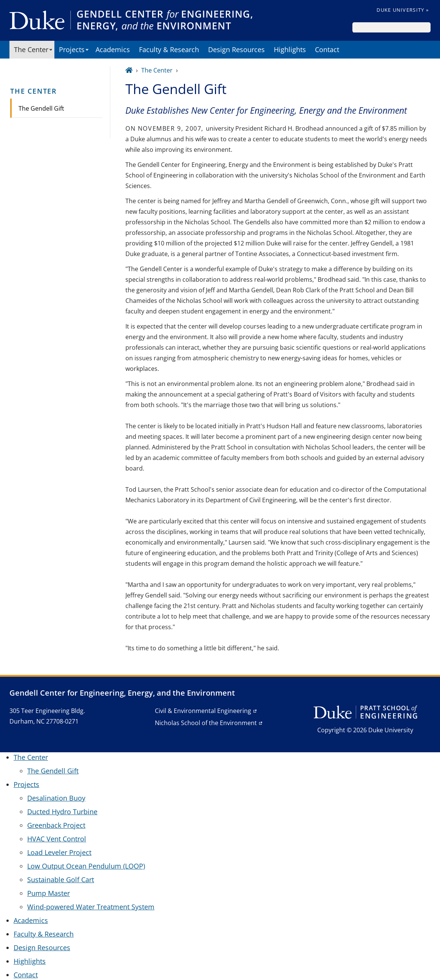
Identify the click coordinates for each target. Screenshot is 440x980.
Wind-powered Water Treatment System (91, 907)
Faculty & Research (169, 49)
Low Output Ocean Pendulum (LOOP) (86, 866)
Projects (72, 49)
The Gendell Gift (41, 108)
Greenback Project (56, 825)
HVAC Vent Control (57, 839)
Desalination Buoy (56, 798)
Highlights (290, 49)
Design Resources (236, 49)
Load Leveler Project (59, 852)
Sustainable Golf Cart (61, 880)
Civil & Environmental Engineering (203, 711)
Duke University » (403, 10)
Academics (113, 49)
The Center (31, 49)
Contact (327, 49)
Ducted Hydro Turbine (62, 812)
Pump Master (49, 893)
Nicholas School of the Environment (206, 723)
